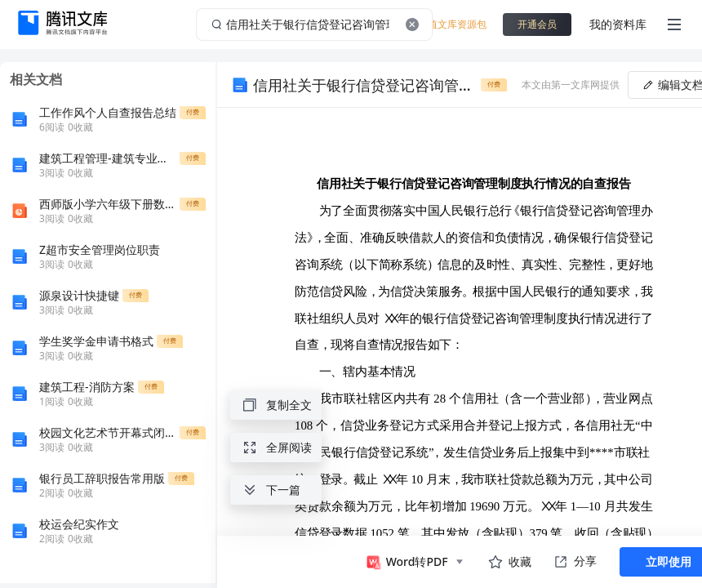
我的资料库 (618, 24)
